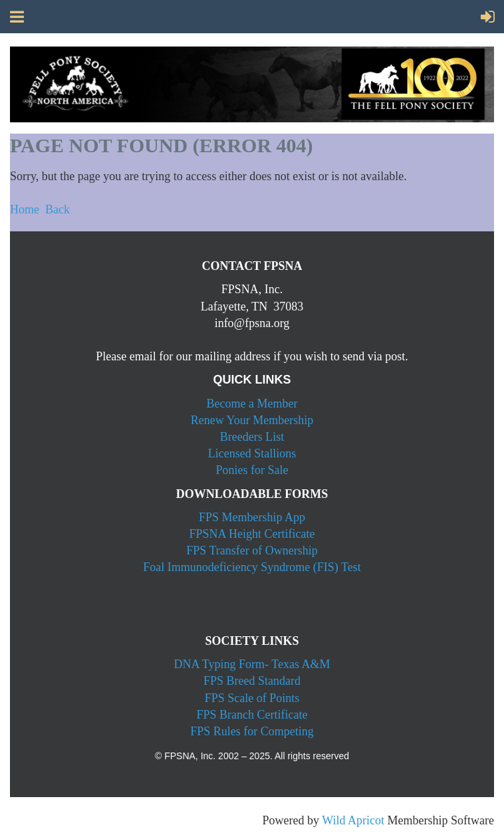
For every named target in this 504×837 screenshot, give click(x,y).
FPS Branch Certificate (252, 715)
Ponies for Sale (252, 470)
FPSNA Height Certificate (252, 534)
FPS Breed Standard (252, 681)
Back (58, 209)
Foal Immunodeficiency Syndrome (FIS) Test (252, 567)
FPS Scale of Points (252, 698)
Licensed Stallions (252, 453)
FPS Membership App (252, 517)
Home (25, 209)
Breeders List (252, 437)
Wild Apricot (353, 820)
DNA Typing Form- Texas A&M (252, 664)
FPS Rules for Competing (252, 731)
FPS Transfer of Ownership (252, 550)
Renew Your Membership (252, 420)
